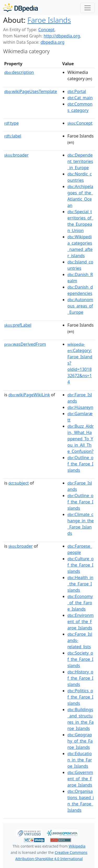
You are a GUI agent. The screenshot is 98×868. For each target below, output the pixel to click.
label (13, 136)
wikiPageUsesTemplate (31, 91)
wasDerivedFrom (25, 344)
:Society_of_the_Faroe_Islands (80, 659)
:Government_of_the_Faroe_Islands (80, 779)
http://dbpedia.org (62, 36)
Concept (46, 30)
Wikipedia (77, 846)
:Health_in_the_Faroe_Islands (80, 584)
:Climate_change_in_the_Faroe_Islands (81, 524)
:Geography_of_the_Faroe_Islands (80, 741)
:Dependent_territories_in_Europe (80, 161)
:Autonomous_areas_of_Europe (80, 306)
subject (19, 483)
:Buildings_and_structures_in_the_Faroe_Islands (80, 719)
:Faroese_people (80, 549)
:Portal (77, 91)
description (19, 72)
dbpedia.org (53, 42)
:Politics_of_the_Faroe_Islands (80, 697)
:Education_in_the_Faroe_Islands (80, 760)
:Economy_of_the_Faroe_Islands (80, 603)
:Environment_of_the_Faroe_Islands (80, 622)
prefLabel (18, 325)
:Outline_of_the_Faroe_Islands (80, 464)
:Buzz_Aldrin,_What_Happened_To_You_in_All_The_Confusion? (81, 439)
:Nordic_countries (80, 177)
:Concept (80, 123)
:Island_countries (80, 265)
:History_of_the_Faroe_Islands (80, 678)
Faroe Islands (49, 20)
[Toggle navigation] (88, 8)
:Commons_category (80, 107)
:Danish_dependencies (80, 290)
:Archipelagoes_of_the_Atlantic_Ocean (80, 196)
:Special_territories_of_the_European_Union (80, 221)
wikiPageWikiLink (29, 395)
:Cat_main (80, 98)
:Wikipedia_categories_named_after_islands (80, 246)
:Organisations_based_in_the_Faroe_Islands (81, 801)
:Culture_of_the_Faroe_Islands (80, 565)
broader (16, 155)
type (11, 123)
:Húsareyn (80, 407)
